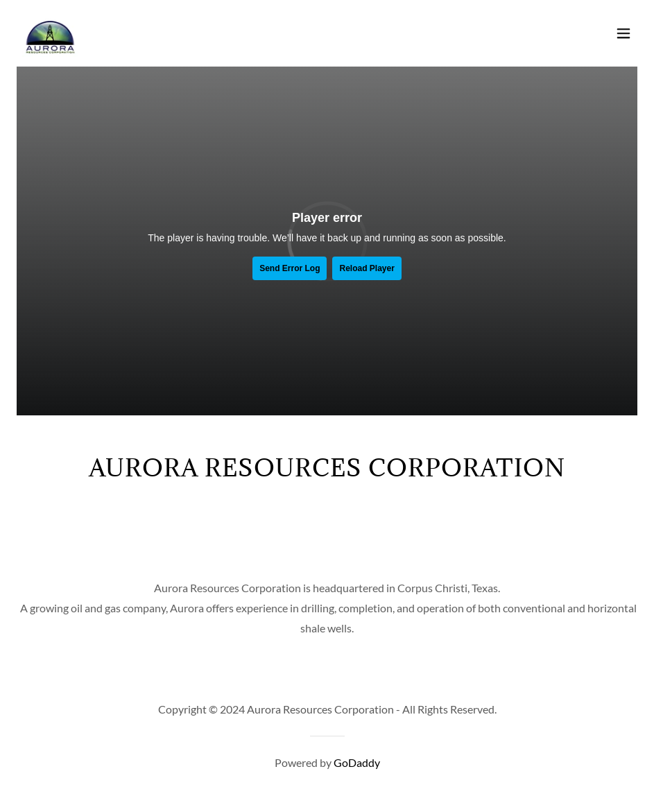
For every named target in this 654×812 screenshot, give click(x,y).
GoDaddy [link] (357, 762)
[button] (623, 33)
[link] (50, 33)
